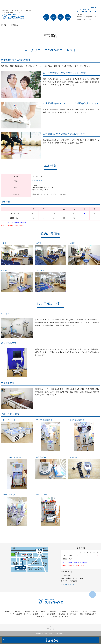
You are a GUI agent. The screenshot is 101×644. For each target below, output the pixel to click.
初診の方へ (75, 611)
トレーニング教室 (48, 614)
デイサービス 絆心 (16, 614)
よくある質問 (53, 617)
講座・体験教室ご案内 (88, 614)
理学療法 (73, 614)
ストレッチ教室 (32, 614)
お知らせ (18, 611)
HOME (4, 25)
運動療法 (62, 614)
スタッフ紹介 (40, 611)
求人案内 (65, 617)
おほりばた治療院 (89, 611)
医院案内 (53, 611)
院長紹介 (28, 611)
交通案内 (40, 617)
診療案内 (63, 611)
